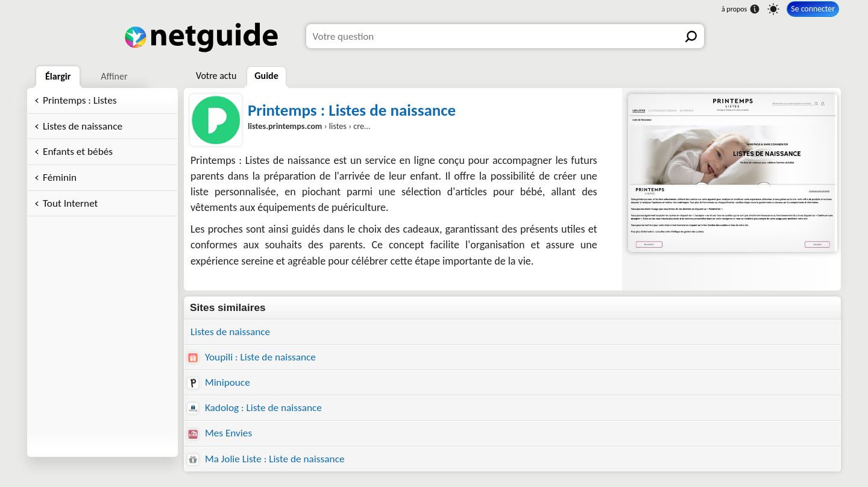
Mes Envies (220, 433)
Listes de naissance (83, 126)
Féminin (60, 178)
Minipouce (219, 382)
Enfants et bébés (78, 152)
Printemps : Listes (80, 100)
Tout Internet (70, 203)
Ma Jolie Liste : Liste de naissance (266, 459)
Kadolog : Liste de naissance (255, 408)
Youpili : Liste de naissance (252, 357)
